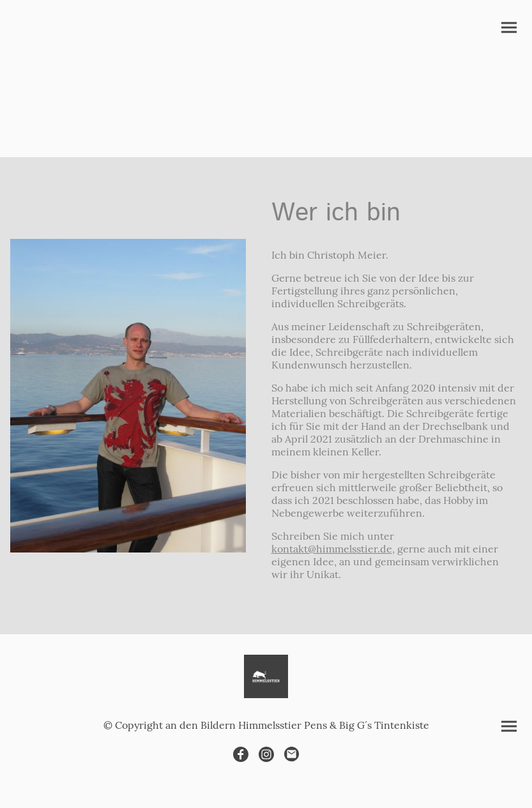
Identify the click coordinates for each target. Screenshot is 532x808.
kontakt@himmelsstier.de (332, 549)
